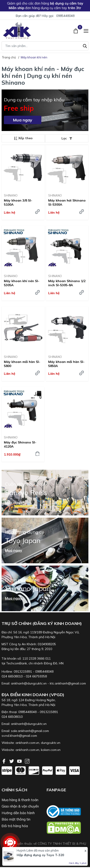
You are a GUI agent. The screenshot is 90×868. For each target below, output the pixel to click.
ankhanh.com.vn (27, 743)
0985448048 (65, 16)
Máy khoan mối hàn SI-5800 (22, 364)
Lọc (67, 138)
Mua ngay (23, 120)
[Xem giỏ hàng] (76, 30)
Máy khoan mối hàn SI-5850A (66, 364)
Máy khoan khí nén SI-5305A (22, 283)
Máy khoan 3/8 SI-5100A (18, 202)
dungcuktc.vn (51, 743)
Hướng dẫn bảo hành (18, 813)
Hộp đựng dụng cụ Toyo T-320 (40, 855)
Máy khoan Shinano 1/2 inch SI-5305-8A (67, 283)
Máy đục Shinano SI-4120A (20, 444)
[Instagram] (27, 761)
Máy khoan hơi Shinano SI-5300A (67, 202)
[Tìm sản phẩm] (45, 46)
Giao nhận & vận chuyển (20, 806)
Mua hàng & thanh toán (20, 800)
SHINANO (11, 195)
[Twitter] (12, 761)
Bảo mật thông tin (16, 819)
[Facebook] (4, 761)
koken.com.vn (51, 750)
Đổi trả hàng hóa (15, 826)
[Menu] (86, 30)
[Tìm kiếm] (85, 45)
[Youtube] (20, 761)
